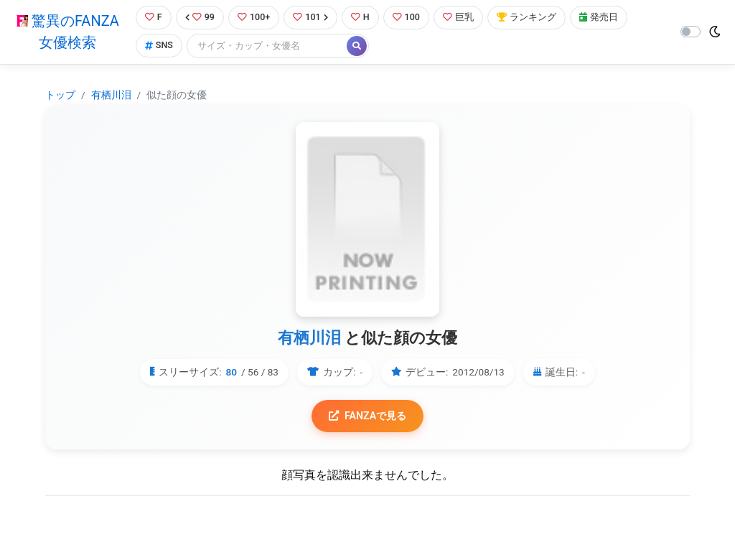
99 (200, 18)
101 (311, 18)
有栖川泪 (111, 95)
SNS (159, 46)
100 (407, 18)
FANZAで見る (368, 416)
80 (232, 373)
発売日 (600, 18)
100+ (254, 18)
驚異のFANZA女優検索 (68, 32)
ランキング (528, 18)
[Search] (268, 46)
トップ (60, 95)
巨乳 (460, 18)
